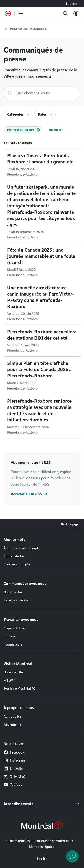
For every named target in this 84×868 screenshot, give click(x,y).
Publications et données (28, 29)
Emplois (10, 636)
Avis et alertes (14, 556)
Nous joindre (13, 592)
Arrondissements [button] (18, 804)
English (71, 4)
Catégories (15, 114)
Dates (42, 114)
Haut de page (70, 524)
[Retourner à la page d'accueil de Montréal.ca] (8, 13)
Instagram (14, 760)
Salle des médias (16, 600)
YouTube (13, 785)
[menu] (21, 13)
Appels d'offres (15, 628)
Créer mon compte (17, 564)
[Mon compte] (76, 13)
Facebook (14, 752)
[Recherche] (65, 13)
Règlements (12, 724)
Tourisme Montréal (17, 688)
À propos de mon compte (22, 548)
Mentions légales (42, 847)
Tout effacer (55, 130)
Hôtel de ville (13, 672)
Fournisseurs (13, 644)
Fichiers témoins (18, 841)
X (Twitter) (14, 777)
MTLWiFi (10, 680)
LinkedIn (13, 768)
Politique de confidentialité (54, 841)
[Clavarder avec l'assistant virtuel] (72, 856)
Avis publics (12, 716)
